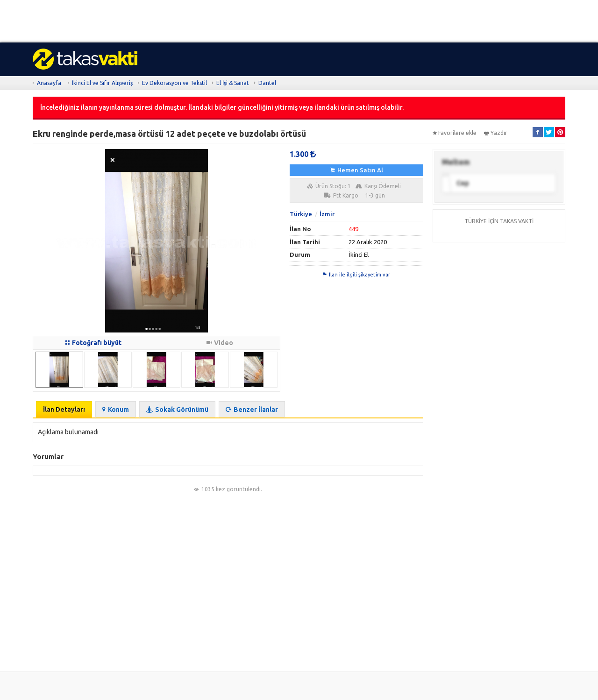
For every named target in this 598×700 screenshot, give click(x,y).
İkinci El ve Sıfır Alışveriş (102, 83)
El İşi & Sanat (233, 83)
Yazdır (496, 133)
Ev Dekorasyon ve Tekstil (174, 83)
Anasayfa (49, 83)
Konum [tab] (116, 410)
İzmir (327, 214)
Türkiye (301, 214)
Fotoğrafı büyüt (93, 343)
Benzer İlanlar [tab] (252, 410)
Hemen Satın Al (357, 170)
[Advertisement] (280, 21)
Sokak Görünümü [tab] (177, 410)
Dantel (267, 83)
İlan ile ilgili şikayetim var (356, 275)
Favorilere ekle (455, 133)
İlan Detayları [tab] (64, 410)
